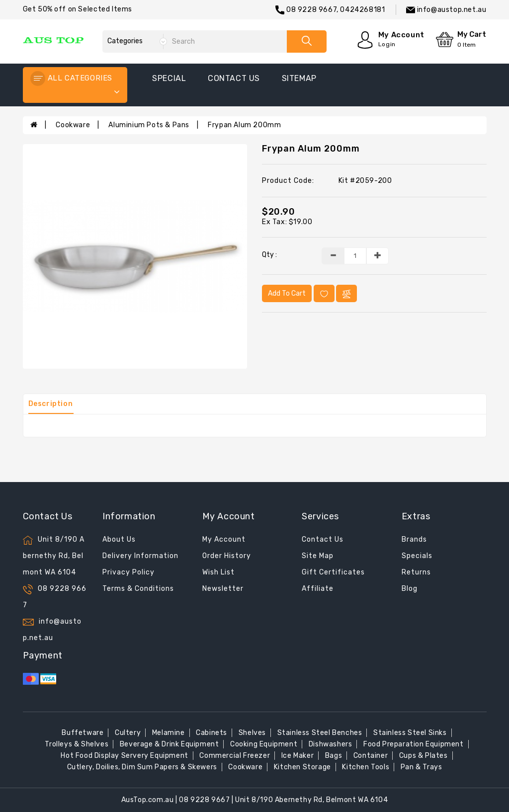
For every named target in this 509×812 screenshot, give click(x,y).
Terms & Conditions (138, 589)
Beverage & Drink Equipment (170, 744)
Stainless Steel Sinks (410, 733)
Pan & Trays (422, 767)
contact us (234, 78)
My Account (224, 539)
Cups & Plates (424, 756)
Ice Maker (297, 756)
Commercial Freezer (235, 756)
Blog (410, 589)
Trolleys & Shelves (77, 744)
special (169, 78)
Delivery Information (140, 556)
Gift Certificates (333, 572)
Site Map (318, 556)
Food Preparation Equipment (414, 744)
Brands (414, 539)
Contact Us (323, 539)
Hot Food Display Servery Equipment (124, 756)
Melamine (169, 733)
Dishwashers (331, 744)
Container (371, 756)
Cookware (73, 125)
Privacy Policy (128, 572)
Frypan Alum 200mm (244, 125)
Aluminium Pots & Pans (149, 125)
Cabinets (212, 733)
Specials (417, 556)
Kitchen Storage (302, 767)
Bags (334, 756)
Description (51, 404)
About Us (119, 539)
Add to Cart (287, 293)
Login (387, 44)
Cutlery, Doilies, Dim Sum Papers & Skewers (142, 767)
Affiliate (318, 589)
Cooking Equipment (264, 744)
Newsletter (223, 589)
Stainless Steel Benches (320, 733)
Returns (416, 572)
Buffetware (83, 733)
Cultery (128, 733)
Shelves (252, 733)
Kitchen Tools (366, 767)
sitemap (299, 78)
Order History (227, 556)
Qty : (269, 255)
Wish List (218, 572)
